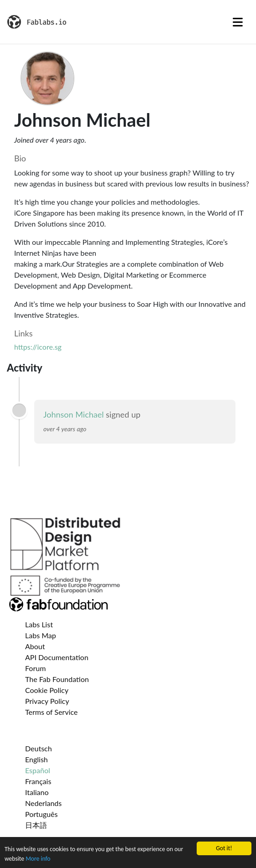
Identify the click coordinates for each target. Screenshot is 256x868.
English (37, 759)
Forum (35, 668)
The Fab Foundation (57, 679)
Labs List (39, 624)
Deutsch (39, 748)
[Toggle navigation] (238, 22)
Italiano (37, 792)
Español (38, 770)
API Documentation (57, 657)
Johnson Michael (73, 414)
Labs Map (41, 635)
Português (41, 814)
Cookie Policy (47, 690)
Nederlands (43, 803)
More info (38, 859)
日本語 (36, 825)
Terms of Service (51, 712)
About (35, 646)
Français (38, 781)
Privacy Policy (47, 701)
